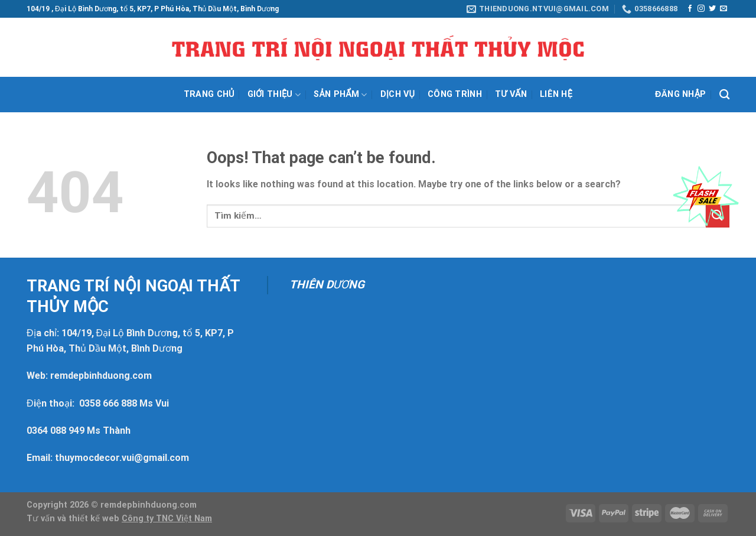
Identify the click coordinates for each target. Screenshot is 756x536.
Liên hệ (556, 94)
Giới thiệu (274, 95)
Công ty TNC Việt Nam (167, 519)
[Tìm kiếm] (724, 95)
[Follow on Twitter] (712, 9)
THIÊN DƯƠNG (327, 285)
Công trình (455, 94)
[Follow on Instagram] (701, 9)
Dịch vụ (397, 94)
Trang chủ (209, 94)
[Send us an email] (724, 9)
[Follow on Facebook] (690, 9)
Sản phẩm (340, 95)
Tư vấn (511, 94)
